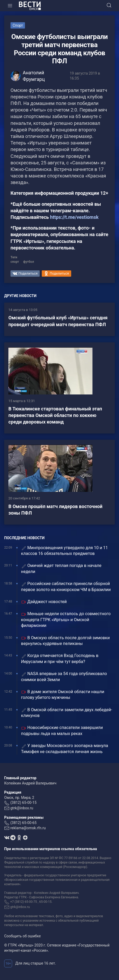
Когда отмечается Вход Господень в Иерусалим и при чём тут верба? (60, 658)
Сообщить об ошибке (22, 936)
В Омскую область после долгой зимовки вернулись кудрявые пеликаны (65, 641)
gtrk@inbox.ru (22, 808)
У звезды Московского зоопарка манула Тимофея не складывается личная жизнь (64, 748)
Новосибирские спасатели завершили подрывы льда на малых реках (62, 730)
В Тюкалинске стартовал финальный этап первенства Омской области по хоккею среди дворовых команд (55, 415)
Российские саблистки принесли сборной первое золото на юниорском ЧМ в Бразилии (66, 586)
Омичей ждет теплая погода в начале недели (61, 568)
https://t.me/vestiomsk (74, 217)
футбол (29, 262)
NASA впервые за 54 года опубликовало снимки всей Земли (64, 676)
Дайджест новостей (44, 602)
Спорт (18, 25)
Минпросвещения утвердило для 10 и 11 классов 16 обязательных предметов (64, 551)
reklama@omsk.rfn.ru (28, 828)
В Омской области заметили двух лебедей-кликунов (67, 713)
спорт (15, 262)
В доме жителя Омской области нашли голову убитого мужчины (63, 695)
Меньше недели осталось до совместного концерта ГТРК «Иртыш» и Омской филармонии (66, 620)
